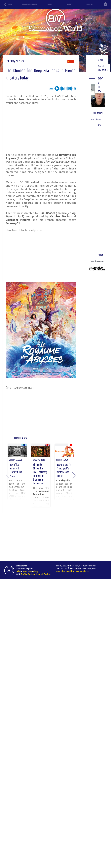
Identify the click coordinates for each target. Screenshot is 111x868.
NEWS (10, 4)
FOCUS (50, 4)
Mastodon (32, 574)
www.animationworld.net (65, 571)
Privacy (36, 571)
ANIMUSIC (90, 4)
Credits (18, 571)
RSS (30, 571)
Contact (25, 571)
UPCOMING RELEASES (30, 4)
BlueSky (24, 574)
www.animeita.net (82, 571)
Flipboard (40, 574)
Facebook (47, 574)
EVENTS (70, 4)
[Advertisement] (55, 129)
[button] (74, 475)
